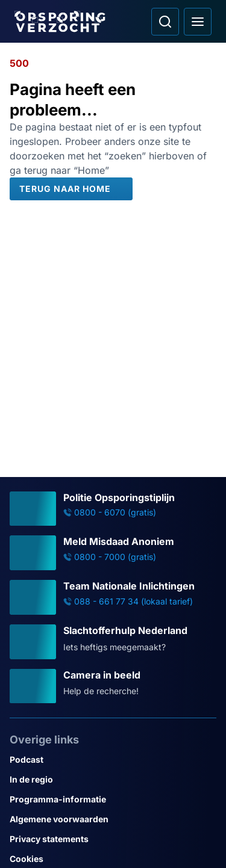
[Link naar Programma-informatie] (113, 799)
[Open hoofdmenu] (198, 22)
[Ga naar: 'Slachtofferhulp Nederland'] (113, 642)
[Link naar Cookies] (113, 859)
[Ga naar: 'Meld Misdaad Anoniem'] (113, 553)
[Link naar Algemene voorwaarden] (113, 819)
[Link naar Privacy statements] (113, 839)
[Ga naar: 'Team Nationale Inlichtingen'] (113, 597)
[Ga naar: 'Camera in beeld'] (113, 686)
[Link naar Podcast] (113, 759)
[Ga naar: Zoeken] (165, 22)
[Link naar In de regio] (113, 779)
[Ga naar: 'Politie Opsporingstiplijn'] (113, 509)
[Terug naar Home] (71, 189)
